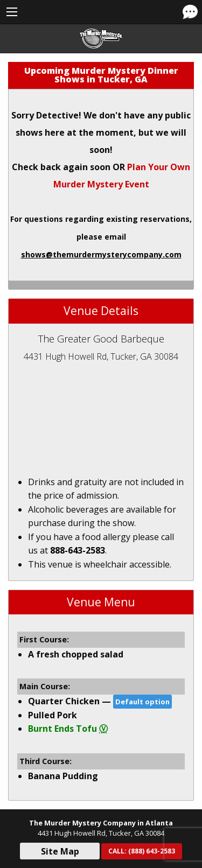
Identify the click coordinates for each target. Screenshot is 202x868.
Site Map (60, 851)
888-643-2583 (78, 550)
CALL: (142, 851)
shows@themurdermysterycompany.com (101, 254)
